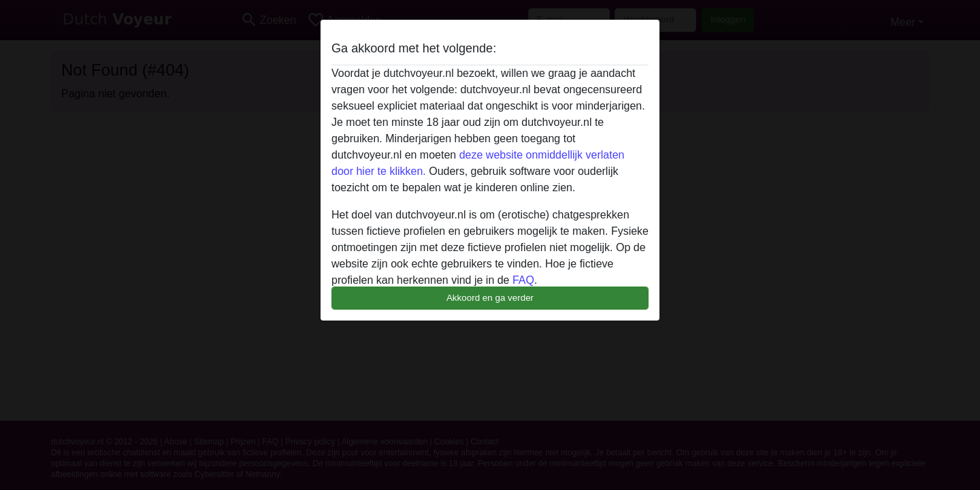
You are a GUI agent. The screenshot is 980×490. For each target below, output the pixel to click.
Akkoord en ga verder (490, 298)
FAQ (523, 280)
